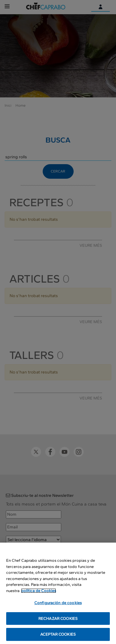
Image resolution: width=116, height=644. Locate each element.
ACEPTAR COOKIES (58, 634)
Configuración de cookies (58, 603)
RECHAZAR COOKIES (58, 618)
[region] (58, 593)
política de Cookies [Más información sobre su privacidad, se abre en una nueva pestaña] (39, 591)
